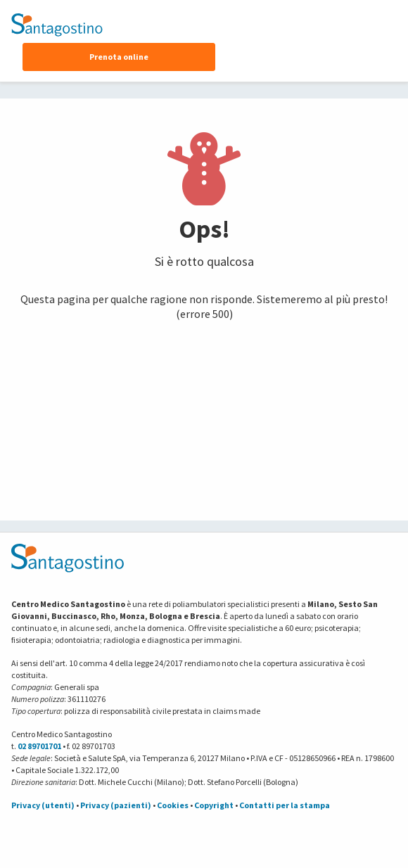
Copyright (214, 805)
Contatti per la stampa (285, 805)
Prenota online (119, 57)
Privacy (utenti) (43, 805)
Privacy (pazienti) (116, 805)
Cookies (173, 805)
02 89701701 (39, 746)
